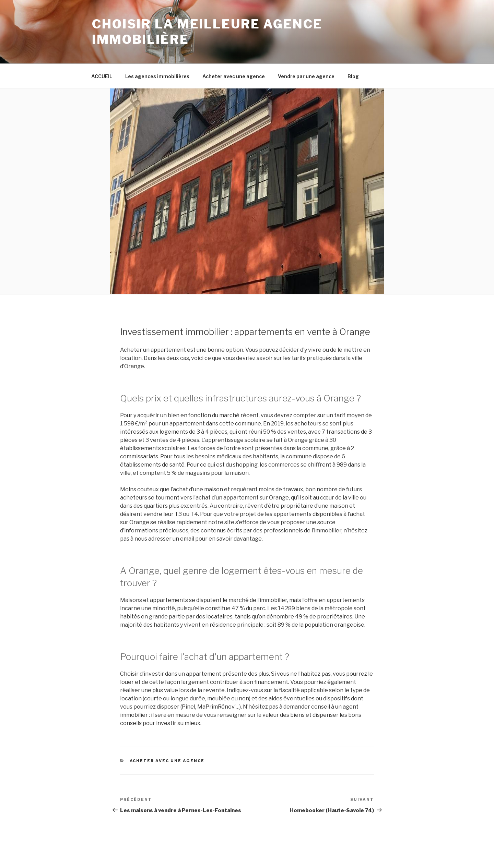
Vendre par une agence (306, 76)
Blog (353, 76)
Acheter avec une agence (234, 76)
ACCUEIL (102, 76)
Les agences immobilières (157, 76)
